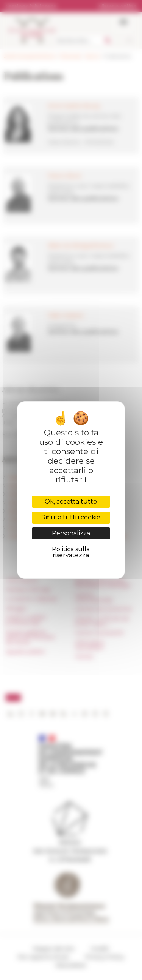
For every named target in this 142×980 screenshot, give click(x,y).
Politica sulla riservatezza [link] (71, 552)
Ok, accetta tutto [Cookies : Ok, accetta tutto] (71, 502)
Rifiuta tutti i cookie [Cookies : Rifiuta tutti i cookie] (71, 517)
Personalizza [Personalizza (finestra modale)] (71, 533)
